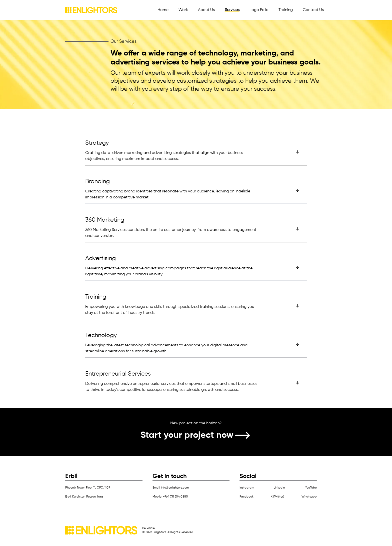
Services (232, 10)
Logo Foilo (259, 10)
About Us (206, 10)
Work (183, 10)
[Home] (91, 10)
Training (286, 10)
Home (163, 10)
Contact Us (313, 10)
